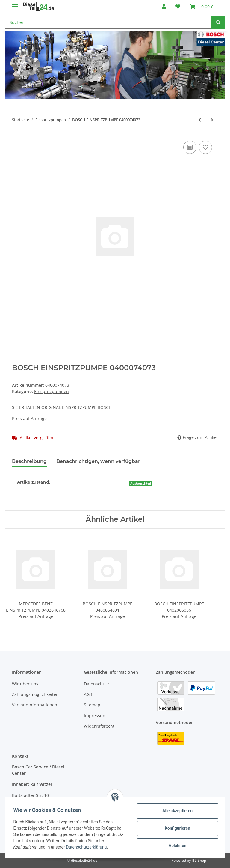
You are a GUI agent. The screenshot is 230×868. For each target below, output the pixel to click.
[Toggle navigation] (15, 4)
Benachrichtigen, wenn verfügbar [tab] (98, 461)
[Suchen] (108, 22)
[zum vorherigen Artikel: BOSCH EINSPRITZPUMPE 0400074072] (200, 120)
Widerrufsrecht (99, 726)
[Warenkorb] (202, 7)
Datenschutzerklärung (88, 847)
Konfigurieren (176, 828)
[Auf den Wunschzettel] (205, 147)
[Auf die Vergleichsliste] (190, 147)
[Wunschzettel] (178, 7)
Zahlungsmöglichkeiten (35, 694)
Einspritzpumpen (52, 391)
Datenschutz (96, 684)
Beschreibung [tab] (29, 461)
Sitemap (92, 705)
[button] (164, 7)
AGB (88, 694)
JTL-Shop (199, 860)
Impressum (95, 716)
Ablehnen (176, 846)
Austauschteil (141, 483)
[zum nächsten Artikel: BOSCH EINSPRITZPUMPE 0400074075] (212, 120)
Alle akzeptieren (176, 811)
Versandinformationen (35, 705)
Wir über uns (25, 684)
